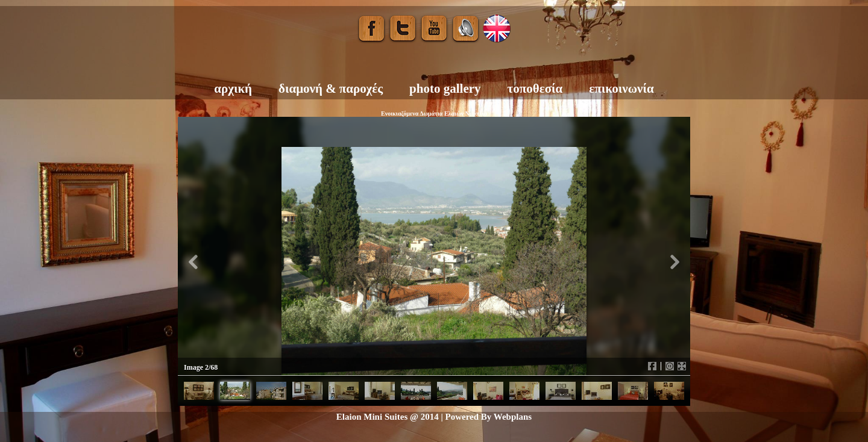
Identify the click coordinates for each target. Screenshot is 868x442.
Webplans (513, 417)
